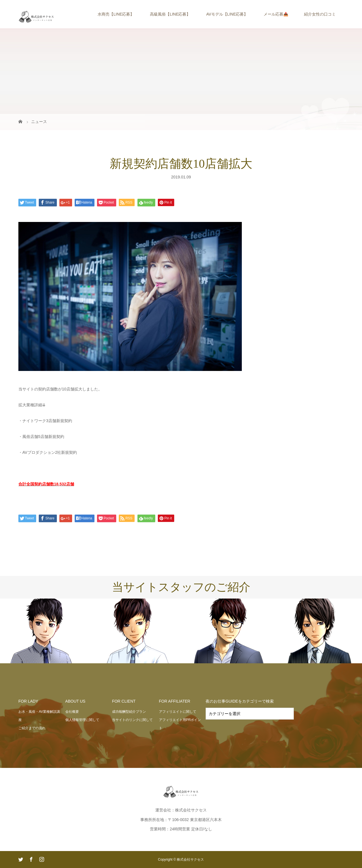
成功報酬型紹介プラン (129, 712)
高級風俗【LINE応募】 (170, 14)
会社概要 (72, 712)
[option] (45, 631)
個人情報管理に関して (82, 720)
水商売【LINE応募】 (116, 14)
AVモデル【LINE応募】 (227, 14)
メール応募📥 (276, 14)
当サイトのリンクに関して (132, 720)
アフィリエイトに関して (178, 712)
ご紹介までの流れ (32, 728)
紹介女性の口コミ (320, 14)
